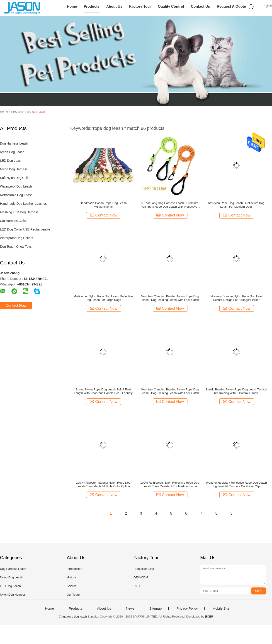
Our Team (73, 595)
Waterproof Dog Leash (16, 186)
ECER (209, 617)
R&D (137, 586)
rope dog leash (35, 112)
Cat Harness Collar (13, 221)
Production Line (144, 569)
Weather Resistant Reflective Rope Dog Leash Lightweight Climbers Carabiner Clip (236, 484)
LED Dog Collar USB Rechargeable (25, 229)
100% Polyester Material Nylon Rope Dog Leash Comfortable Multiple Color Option (103, 484)
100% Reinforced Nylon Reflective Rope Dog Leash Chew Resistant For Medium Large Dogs (170, 485)
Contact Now (16, 305)
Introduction (74, 569)
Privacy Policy (187, 608)
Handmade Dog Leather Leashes (23, 204)
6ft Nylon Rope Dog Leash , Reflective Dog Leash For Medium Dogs (236, 205)
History (71, 577)
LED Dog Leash (11, 161)
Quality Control (171, 6)
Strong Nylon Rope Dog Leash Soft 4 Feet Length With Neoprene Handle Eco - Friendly (103, 391)
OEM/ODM (141, 577)
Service (72, 586)
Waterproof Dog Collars (17, 238)
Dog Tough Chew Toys (16, 247)
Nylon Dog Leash (12, 152)
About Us (114, 6)
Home (72, 6)
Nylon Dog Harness (14, 169)
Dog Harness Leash (14, 143)
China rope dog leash (73, 617)
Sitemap (155, 608)
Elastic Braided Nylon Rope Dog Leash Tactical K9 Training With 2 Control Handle (236, 391)
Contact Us (200, 6)
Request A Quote (231, 6)
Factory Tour (140, 6)
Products (91, 6)
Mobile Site (221, 608)
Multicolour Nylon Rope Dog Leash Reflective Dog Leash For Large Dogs (103, 298)
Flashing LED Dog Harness (19, 212)
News (130, 608)
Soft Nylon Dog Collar (15, 178)
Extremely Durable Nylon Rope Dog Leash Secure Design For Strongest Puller (236, 298)
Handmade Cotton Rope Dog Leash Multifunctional (103, 205)
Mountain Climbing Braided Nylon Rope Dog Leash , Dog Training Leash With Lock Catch (170, 298)
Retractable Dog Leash (16, 195)
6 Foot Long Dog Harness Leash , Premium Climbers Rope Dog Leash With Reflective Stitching (170, 205)
